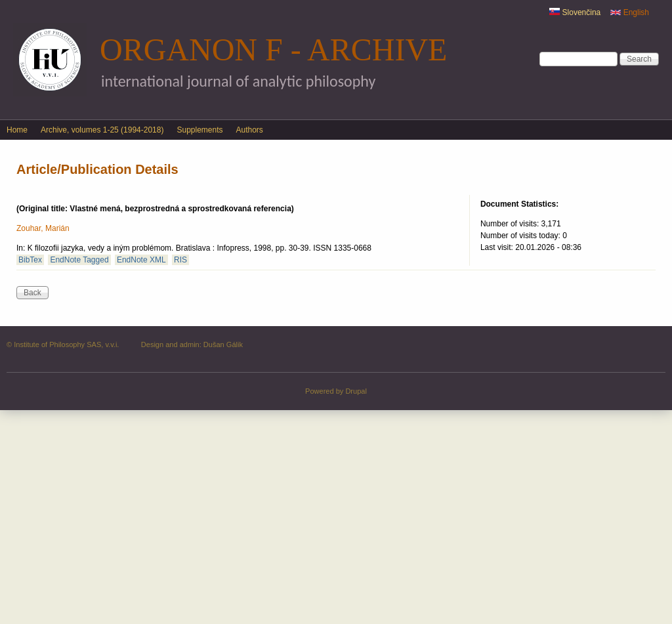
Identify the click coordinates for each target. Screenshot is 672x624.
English (630, 12)
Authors (250, 130)
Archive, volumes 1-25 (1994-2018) (102, 130)
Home (17, 130)
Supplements (199, 130)
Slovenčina (575, 12)
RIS (180, 260)
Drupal (356, 391)
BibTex (30, 260)
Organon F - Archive (273, 50)
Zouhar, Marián (43, 228)
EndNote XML (141, 260)
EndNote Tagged (79, 260)
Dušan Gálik (223, 344)
